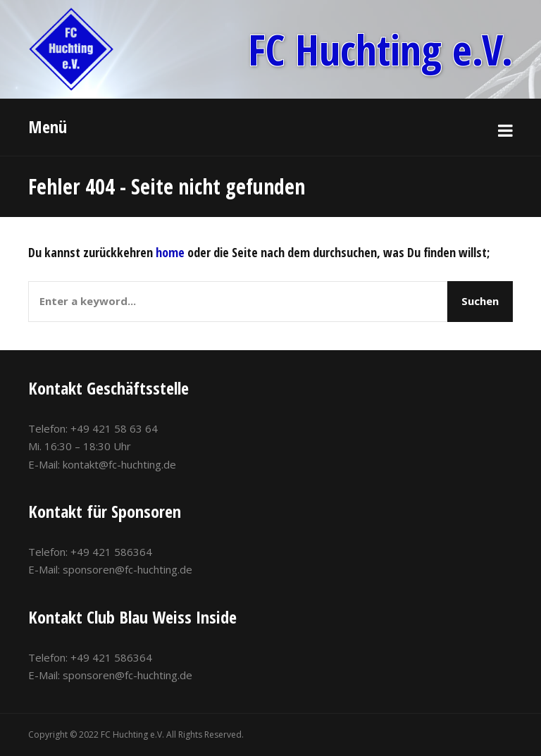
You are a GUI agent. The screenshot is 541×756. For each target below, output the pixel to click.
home (170, 252)
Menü (48, 126)
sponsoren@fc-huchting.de (128, 569)
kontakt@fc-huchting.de (119, 464)
